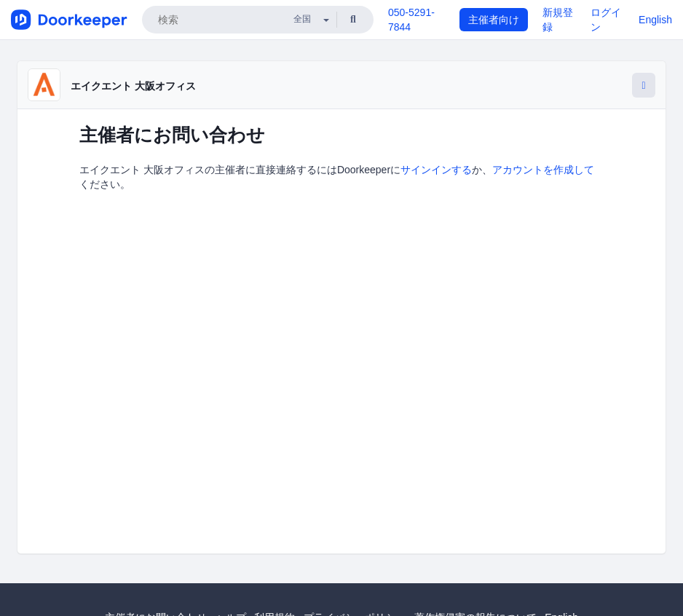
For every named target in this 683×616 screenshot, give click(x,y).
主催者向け (494, 20)
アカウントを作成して (543, 170)
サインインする (436, 170)
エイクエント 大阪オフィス (133, 86)
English (655, 20)
